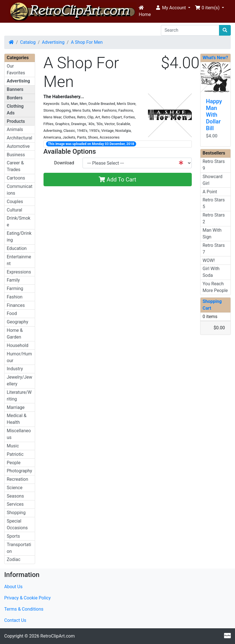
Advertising (53, 42)
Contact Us (15, 620)
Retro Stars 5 (214, 203)
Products (16, 121)
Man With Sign (212, 234)
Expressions (19, 272)
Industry (15, 369)
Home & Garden (15, 334)
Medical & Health (17, 419)
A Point (210, 192)
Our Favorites (16, 69)
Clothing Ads (15, 110)
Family (13, 280)
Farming (15, 288)
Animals (15, 129)
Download (64, 163)
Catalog (28, 42)
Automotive (18, 146)
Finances (16, 305)
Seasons (15, 496)
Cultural (14, 210)
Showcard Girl (213, 180)
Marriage (16, 407)
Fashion (15, 297)
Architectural (20, 138)
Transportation (19, 548)
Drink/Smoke (19, 221)
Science (15, 488)
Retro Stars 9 (214, 165)
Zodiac (14, 559)
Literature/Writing (19, 396)
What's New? (215, 58)
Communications (20, 190)
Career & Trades (15, 166)
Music (13, 446)
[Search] (190, 30)
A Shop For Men (87, 42)
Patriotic (15, 454)
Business (16, 155)
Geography (18, 322)
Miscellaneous (19, 434)
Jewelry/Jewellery (20, 380)
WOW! (209, 260)
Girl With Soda (211, 272)
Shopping (16, 513)
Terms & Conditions (24, 609)
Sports (13, 536)
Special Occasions (17, 524)
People (14, 463)
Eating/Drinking (19, 237)
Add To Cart (118, 180)
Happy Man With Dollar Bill (214, 115)
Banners (15, 89)
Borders (15, 98)
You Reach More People (215, 287)
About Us (13, 587)
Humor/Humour (19, 357)
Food (12, 313)
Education (17, 248)
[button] (173, 8)
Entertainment (19, 260)
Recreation (17, 479)
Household (18, 345)
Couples (15, 202)
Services (15, 504)
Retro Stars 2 (214, 218)
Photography (19, 471)
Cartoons (16, 178)
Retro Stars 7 (214, 249)
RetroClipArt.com (58, 636)
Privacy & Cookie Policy (28, 598)
